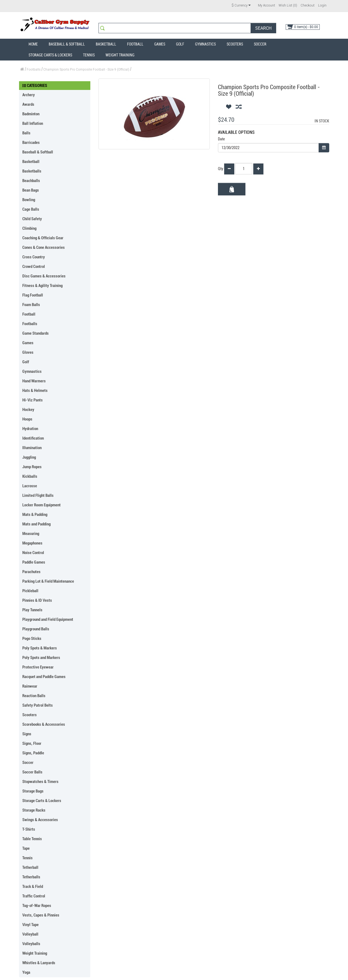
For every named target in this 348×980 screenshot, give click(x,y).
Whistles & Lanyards (39, 963)
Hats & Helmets (35, 391)
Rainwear (30, 686)
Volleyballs (31, 944)
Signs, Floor (32, 743)
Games (160, 44)
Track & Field (33, 887)
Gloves (28, 352)
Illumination (32, 448)
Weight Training (120, 55)
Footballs (34, 69)
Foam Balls (31, 305)
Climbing (29, 228)
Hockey (28, 410)
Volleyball (30, 934)
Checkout (308, 5)
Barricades (31, 143)
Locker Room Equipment (41, 505)
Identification (33, 438)
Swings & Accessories (40, 820)
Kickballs (30, 476)
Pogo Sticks (32, 639)
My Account (267, 5)
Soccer (260, 44)
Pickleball (30, 591)
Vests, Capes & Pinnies (41, 915)
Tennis (89, 55)
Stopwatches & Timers (40, 782)
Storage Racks (34, 810)
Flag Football (33, 295)
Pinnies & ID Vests (37, 600)
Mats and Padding (36, 524)
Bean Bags (31, 190)
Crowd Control (34, 267)
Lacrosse (30, 486)
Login (322, 5)
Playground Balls (36, 629)
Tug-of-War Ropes (37, 906)
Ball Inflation (33, 123)
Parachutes (31, 572)
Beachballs (31, 181)
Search (263, 28)
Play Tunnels (32, 610)
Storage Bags (33, 791)
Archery (29, 95)
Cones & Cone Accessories (44, 247)
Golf (180, 44)
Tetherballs (31, 877)
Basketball (106, 44)
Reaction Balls (34, 696)
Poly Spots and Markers (41, 658)
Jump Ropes (32, 467)
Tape (26, 848)
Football (135, 44)
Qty (221, 169)
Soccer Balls (32, 772)
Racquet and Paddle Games (44, 677)
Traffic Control (34, 896)
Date (221, 139)
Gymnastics (205, 44)
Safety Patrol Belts (38, 705)
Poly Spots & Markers (40, 648)
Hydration (30, 429)
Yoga (26, 972)
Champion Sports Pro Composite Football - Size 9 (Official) (86, 69)
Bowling (29, 200)
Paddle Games (34, 562)
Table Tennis (32, 839)
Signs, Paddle (33, 753)
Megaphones (32, 543)
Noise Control (33, 553)
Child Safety (32, 219)
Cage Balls (31, 209)
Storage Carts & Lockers (50, 55)
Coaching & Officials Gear (43, 238)
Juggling (29, 457)
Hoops (27, 419)
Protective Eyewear (38, 667)
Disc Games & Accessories (44, 276)
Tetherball (30, 867)
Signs (27, 734)
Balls (26, 133)
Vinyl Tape (30, 925)
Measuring (31, 534)
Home (33, 44)
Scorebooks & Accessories (44, 724)
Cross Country (34, 257)
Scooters (235, 44)
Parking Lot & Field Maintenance (48, 581)
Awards (28, 104)
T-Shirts (29, 829)
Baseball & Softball (67, 44)
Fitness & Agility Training (42, 286)
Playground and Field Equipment (48, 619)
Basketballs (32, 171)
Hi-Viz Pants (33, 400)
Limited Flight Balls (38, 495)
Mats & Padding (35, 515)
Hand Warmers (34, 381)
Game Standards (36, 333)
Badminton (31, 114)
